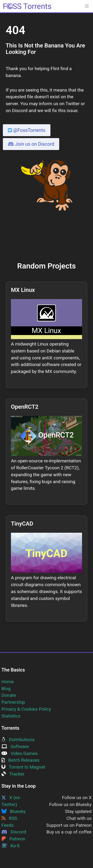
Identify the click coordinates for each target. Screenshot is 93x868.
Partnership (13, 702)
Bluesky (14, 811)
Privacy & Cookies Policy (26, 709)
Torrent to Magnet (23, 767)
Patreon (13, 839)
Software (15, 747)
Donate (9, 695)
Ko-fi (11, 846)
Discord (14, 832)
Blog (6, 689)
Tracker (13, 774)
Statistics (11, 716)
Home (8, 682)
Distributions (18, 740)
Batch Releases (20, 760)
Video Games (20, 753)
